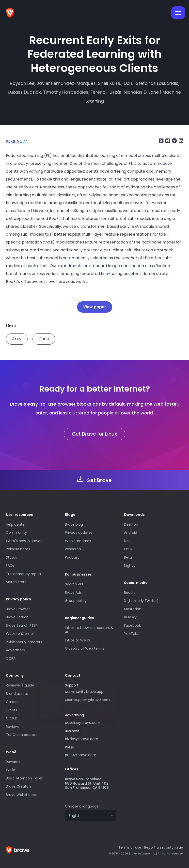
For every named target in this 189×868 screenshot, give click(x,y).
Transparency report (24, 574)
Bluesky (130, 617)
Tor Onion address (22, 735)
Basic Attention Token (25, 778)
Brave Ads (73, 593)
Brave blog (74, 524)
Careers (13, 702)
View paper (95, 307)
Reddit (129, 593)
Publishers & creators (24, 642)
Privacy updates (79, 533)
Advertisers (15, 650)
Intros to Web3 (78, 640)
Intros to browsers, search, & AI (89, 630)
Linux (128, 549)
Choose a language (82, 806)
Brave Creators (19, 786)
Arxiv (17, 339)
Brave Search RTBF (22, 625)
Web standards (78, 541)
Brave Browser (18, 609)
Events (12, 710)
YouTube (132, 634)
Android (131, 533)
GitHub (12, 718)
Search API (74, 584)
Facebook (132, 625)
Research (73, 549)
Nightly (130, 565)
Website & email (20, 634)
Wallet (11, 770)
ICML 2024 (17, 141)
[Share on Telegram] (174, 141)
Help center (16, 524)
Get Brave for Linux (94, 434)
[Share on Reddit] (167, 141)
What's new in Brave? (24, 541)
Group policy (76, 601)
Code (44, 339)
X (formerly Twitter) (141, 601)
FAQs (10, 565)
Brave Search (17, 617)
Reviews (13, 727)
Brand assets (17, 694)
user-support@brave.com (87, 700)
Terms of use (130, 847)
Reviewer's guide (20, 685)
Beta (128, 557)
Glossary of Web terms (85, 648)
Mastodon (133, 609)
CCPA (11, 658)
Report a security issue (164, 847)
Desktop (131, 524)
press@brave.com (81, 755)
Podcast (72, 557)
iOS (127, 541)
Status (11, 557)
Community (16, 533)
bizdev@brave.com (82, 739)
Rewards (13, 762)
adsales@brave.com (91, 722)
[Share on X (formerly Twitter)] (161, 141)
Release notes (18, 549)
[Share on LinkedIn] (180, 141)
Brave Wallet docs (21, 795)
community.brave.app (84, 692)
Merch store (16, 582)
